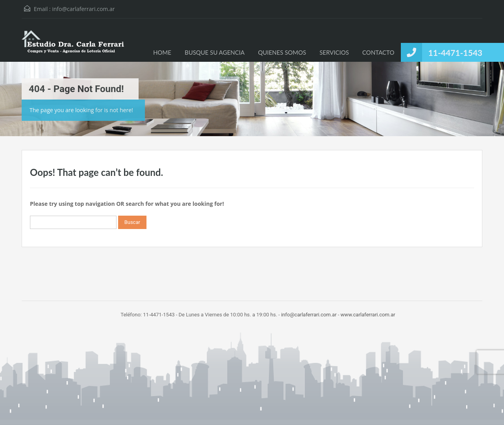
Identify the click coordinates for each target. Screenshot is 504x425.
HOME (162, 52)
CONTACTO (378, 52)
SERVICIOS (334, 52)
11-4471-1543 (455, 53)
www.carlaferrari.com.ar (368, 315)
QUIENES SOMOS (282, 52)
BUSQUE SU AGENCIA (215, 52)
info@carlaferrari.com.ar (83, 9)
